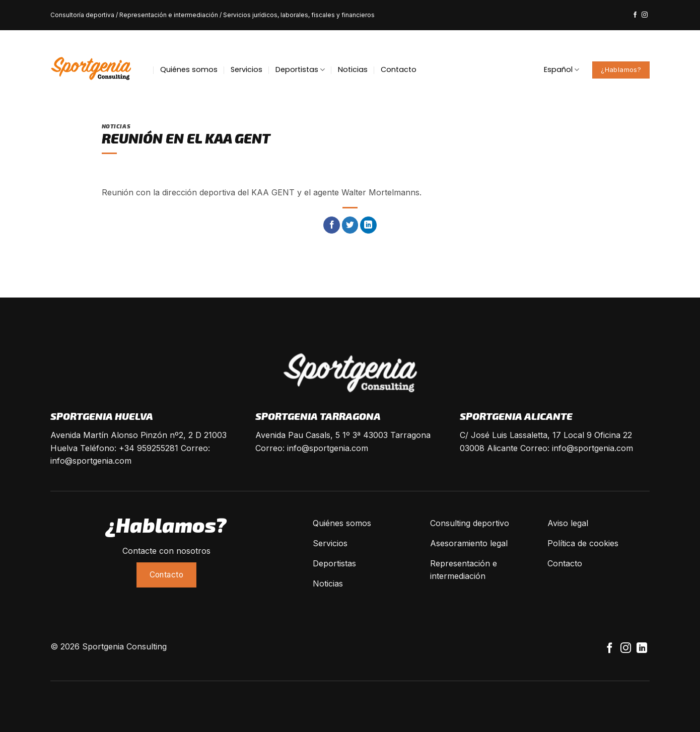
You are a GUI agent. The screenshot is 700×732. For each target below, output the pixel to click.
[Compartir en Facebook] (332, 225)
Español (562, 69)
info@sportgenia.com (91, 461)
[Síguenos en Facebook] (635, 15)
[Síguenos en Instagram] (645, 15)
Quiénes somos (189, 69)
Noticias (353, 69)
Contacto (399, 69)
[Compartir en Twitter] (350, 225)
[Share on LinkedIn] (368, 225)
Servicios (247, 69)
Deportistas (300, 69)
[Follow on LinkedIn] (642, 649)
